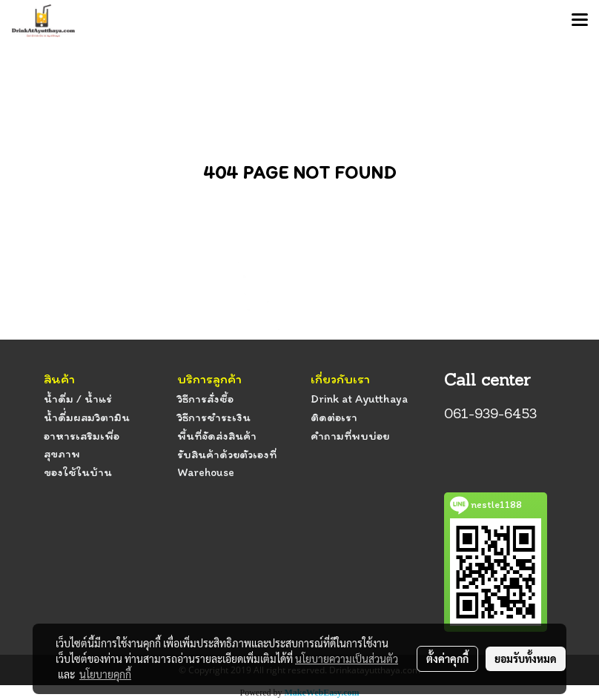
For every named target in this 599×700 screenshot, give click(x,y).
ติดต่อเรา (334, 417)
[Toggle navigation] (580, 21)
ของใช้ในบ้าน (78, 472)
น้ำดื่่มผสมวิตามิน (87, 417)
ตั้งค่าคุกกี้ (447, 658)
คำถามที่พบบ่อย (350, 436)
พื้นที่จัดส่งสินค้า (217, 436)
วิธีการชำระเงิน (214, 417)
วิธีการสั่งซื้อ (205, 399)
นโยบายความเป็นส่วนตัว (347, 658)
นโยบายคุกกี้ (105, 674)
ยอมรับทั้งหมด (526, 658)
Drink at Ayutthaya (359, 399)
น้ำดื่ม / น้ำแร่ (78, 399)
